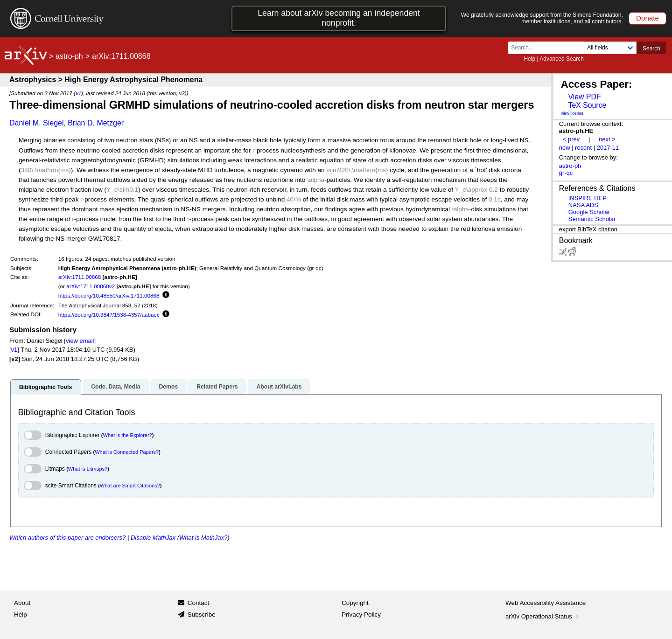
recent (583, 148)
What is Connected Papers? (127, 452)
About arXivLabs (279, 387)
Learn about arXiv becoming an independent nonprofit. (339, 18)
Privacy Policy (361, 615)
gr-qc (566, 173)
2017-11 (608, 148)
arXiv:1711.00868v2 (91, 286)
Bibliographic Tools (45, 387)
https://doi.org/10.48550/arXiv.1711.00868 (109, 295)
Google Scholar (589, 212)
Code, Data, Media (115, 387)
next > (607, 139)
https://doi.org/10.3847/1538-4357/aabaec (109, 315)
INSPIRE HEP (588, 198)
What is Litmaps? (88, 469)
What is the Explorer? (128, 435)
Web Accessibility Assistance (546, 603)
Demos (168, 387)
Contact (199, 603)
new (565, 148)
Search (651, 49)
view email (80, 341)
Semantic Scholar (592, 219)
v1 (78, 93)
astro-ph (69, 56)
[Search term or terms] (549, 48)
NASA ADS (583, 205)
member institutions (546, 21)
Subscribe (202, 615)
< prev (571, 139)
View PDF (584, 97)
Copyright (355, 603)
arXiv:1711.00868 (80, 277)
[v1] (14, 350)
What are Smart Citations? (130, 486)
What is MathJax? (203, 538)
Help (529, 59)
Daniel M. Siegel (37, 123)
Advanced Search (562, 59)
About (22, 603)
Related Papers (217, 387)
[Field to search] (610, 48)
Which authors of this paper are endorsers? (67, 538)
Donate (647, 18)
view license (572, 113)
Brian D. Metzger (96, 123)
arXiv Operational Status (543, 616)
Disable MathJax (153, 538)
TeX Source (587, 105)
